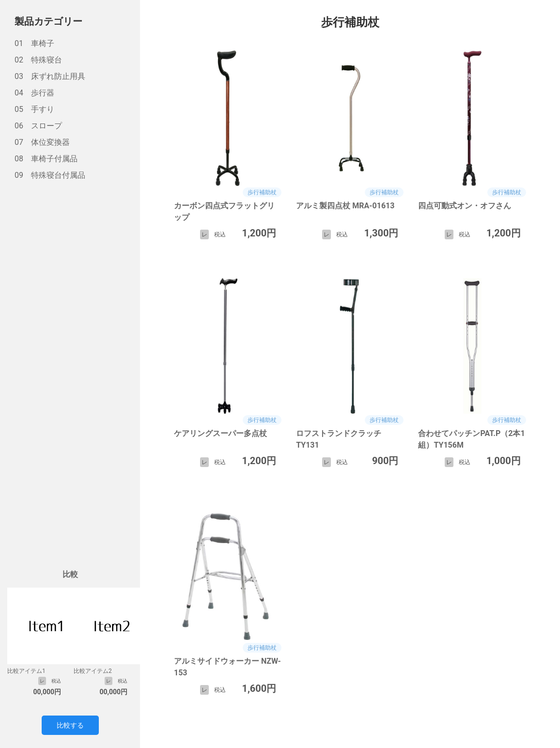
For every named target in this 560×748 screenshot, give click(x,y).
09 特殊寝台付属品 (50, 175)
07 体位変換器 (42, 142)
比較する (70, 725)
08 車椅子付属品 (46, 159)
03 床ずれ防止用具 (50, 76)
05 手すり (34, 109)
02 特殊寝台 (38, 60)
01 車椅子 (34, 43)
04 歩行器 (34, 93)
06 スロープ (38, 126)
